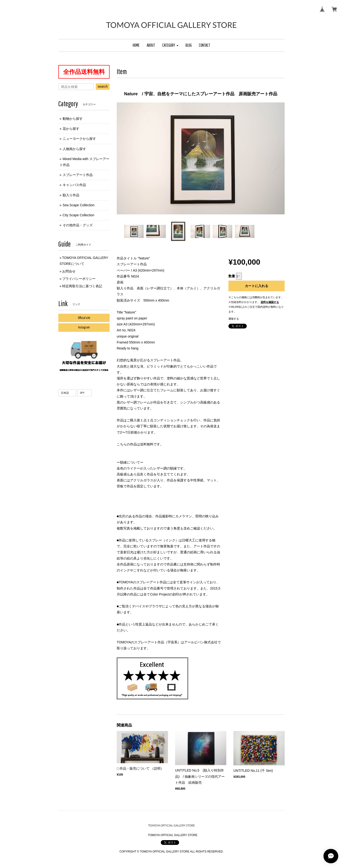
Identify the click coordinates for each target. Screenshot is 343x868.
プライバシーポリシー (79, 279)
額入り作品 (71, 195)
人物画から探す (74, 149)
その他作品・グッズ (78, 225)
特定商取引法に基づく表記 (82, 286)
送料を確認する (270, 302)
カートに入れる (257, 286)
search (103, 86)
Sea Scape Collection (79, 205)
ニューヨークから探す (79, 139)
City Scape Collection (78, 215)
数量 (232, 276)
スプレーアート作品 (78, 175)
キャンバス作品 (74, 185)
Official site (84, 318)
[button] (170, 45)
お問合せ (69, 271)
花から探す (71, 129)
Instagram (84, 327)
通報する (234, 319)
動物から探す (73, 119)
